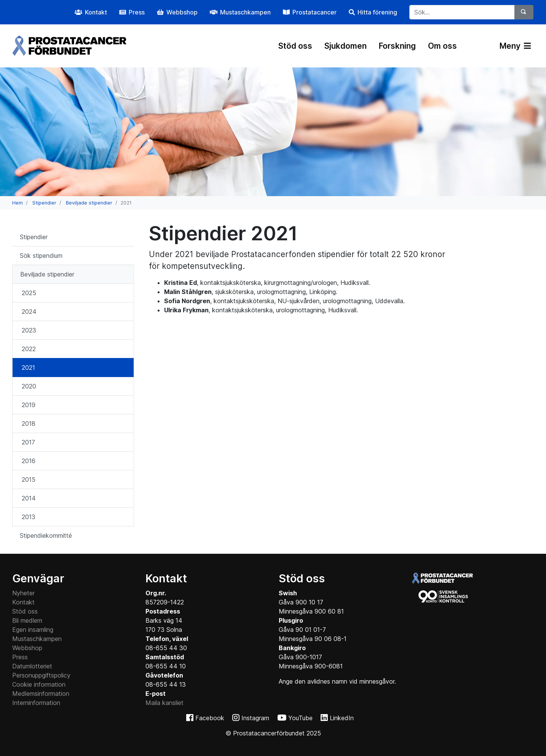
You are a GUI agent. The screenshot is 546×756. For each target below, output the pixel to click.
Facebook (210, 718)
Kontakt (23, 602)
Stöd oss (295, 46)
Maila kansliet (164, 703)
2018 (29, 424)
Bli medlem (27, 620)
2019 (29, 405)
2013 (29, 517)
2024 (29, 312)
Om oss (442, 46)
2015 (29, 479)
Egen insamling (33, 630)
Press (20, 657)
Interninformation (36, 703)
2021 (28, 368)
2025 (29, 293)
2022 (29, 349)
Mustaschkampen (37, 639)
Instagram (255, 718)
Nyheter (23, 593)
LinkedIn (342, 718)
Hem (18, 203)
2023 (29, 330)
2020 (29, 386)
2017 (28, 442)
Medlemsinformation (41, 694)
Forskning (397, 46)
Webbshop (27, 648)
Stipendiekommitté (46, 535)
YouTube (300, 718)
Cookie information (39, 684)
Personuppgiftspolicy (41, 675)
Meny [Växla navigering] (515, 46)
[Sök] (524, 12)
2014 (29, 498)
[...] (462, 12)
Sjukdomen (346, 46)
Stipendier (44, 203)
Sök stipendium (41, 256)
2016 (29, 461)
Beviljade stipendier (89, 203)
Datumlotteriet (32, 666)
